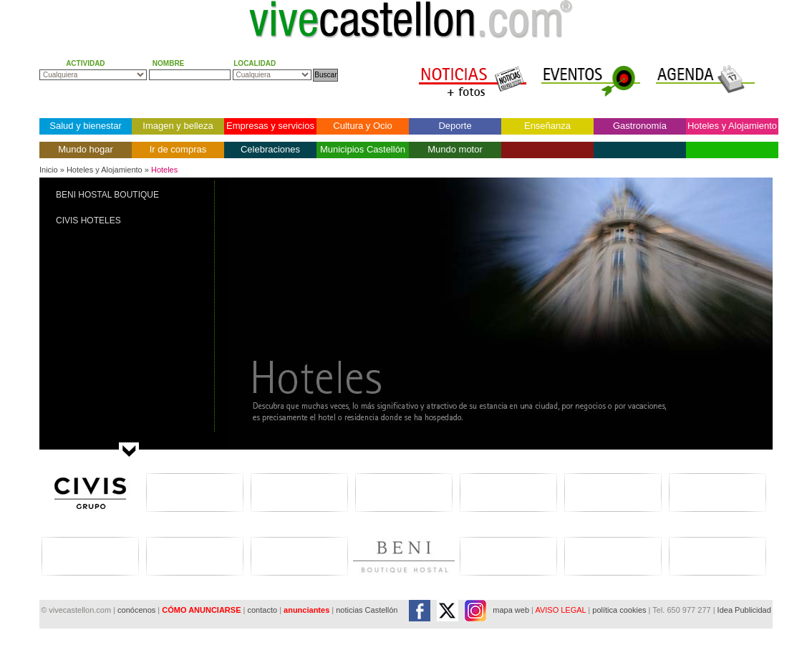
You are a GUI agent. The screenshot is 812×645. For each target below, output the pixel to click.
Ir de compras (178, 149)
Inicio (49, 170)
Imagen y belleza (178, 126)
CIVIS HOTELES (88, 220)
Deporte (455, 126)
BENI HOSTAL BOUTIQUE (107, 195)
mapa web (511, 610)
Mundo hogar (86, 149)
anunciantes (306, 610)
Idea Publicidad (744, 610)
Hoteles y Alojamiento (732, 126)
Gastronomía (640, 126)
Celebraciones (270, 149)
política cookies (619, 610)
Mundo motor (455, 149)
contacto (262, 610)
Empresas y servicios (270, 126)
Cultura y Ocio (362, 126)
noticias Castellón (367, 610)
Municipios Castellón (363, 149)
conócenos (137, 610)
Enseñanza (547, 126)
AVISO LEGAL (560, 610)
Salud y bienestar (85, 126)
